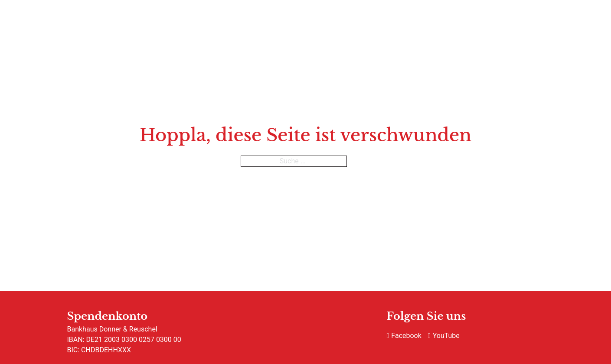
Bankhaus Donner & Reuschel (112, 329)
